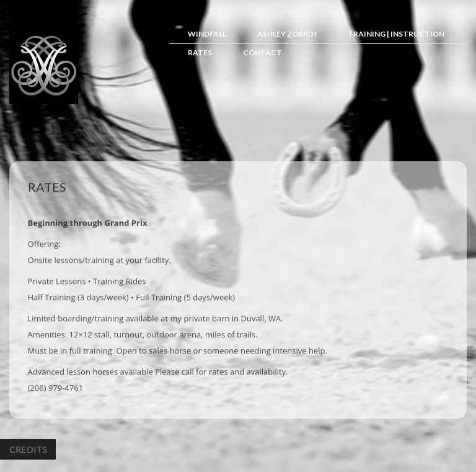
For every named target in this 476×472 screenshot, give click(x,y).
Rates (200, 52)
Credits (28, 449)
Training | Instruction (396, 34)
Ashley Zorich (287, 34)
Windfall (207, 34)
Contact (262, 52)
